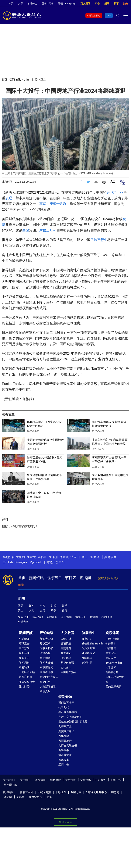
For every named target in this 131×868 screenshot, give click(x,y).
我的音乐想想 (113, 687)
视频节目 (54, 578)
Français (21, 562)
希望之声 (76, 792)
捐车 (116, 4)
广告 (97, 4)
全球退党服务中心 (96, 792)
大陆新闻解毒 (48, 687)
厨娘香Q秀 (112, 672)
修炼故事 (64, 760)
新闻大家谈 (47, 639)
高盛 (43, 204)
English (8, 562)
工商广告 (64, 765)
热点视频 (38, 617)
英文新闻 (85, 4)
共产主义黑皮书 (68, 745)
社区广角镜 (26, 677)
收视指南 (40, 780)
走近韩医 (87, 663)
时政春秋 (45, 653)
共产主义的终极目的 (70, 717)
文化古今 (66, 667)
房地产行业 (115, 192)
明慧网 (115, 792)
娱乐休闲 (112, 633)
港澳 (43, 606)
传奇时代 (64, 707)
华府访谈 (24, 667)
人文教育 (67, 633)
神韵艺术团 (26, 792)
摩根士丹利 (58, 204)
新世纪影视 (36, 797)
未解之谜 (66, 639)
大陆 (26, 80)
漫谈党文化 (65, 755)
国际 (21, 606)
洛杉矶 (42, 557)
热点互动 (45, 644)
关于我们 (25, 780)
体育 (65, 610)
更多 (49, 797)
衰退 (9, 198)
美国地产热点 (69, 672)
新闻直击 (24, 658)
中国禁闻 (24, 648)
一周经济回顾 (27, 672)
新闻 (21, 598)
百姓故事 (64, 750)
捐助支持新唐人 (109, 578)
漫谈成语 (66, 658)
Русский (35, 562)
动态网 (8, 797)
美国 (21, 610)
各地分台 (32, 4)
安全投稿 (85, 780)
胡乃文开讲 (88, 648)
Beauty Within (114, 663)
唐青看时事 (47, 672)
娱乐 (65, 606)
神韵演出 (107, 617)
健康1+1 (87, 639)
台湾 (43, 610)
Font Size (113, 182)
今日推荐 (66, 617)
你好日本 (111, 644)
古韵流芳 (66, 648)
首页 (5, 80)
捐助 (107, 4)
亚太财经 (24, 687)
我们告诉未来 (66, 702)
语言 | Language (67, 4)
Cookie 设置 (65, 822)
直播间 (85, 578)
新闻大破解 (47, 663)
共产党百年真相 (68, 712)
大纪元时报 (44, 792)
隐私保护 (55, 780)
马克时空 (45, 682)
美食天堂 (111, 653)
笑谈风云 (66, 644)
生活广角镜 (112, 639)
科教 (54, 610)
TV (109, 16)
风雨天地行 (65, 741)
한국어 (60, 562)
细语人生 (45, 691)
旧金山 (83, 557)
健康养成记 (88, 653)
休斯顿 (64, 557)
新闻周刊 (24, 663)
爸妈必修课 (67, 663)
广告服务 (101, 780)
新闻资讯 (16, 80)
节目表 (71, 578)
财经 (35, 80)
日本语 (48, 562)
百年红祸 (64, 736)
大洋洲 (53, 557)
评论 (32, 606)
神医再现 (87, 658)
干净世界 (61, 792)
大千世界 (111, 667)
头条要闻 (23, 617)
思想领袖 (45, 658)
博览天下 (81, 617)
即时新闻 (52, 617)
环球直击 (24, 644)
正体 (44, 4)
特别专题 (65, 697)
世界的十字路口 (49, 677)
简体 (51, 4)
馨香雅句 (66, 653)
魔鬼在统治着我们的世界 (73, 722)
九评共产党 (65, 726)
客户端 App (11, 785)
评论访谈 (47, 633)
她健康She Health (92, 644)
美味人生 (111, 658)
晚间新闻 (24, 653)
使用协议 (71, 780)
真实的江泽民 (66, 731)
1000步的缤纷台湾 (115, 679)
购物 (126, 4)
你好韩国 (111, 648)
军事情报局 (47, 667)
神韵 (11, 4)
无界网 (20, 797)
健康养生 (88, 633)
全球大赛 (23, 622)
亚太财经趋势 (27, 682)
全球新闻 (24, 639)
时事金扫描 (47, 648)
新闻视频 (26, 633)
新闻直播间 (94, 16)
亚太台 (95, 557)
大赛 (20, 4)
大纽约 (20, 557)
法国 (74, 557)
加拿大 (31, 557)
